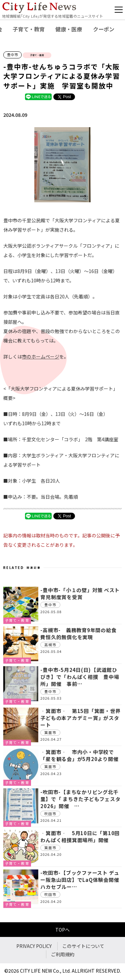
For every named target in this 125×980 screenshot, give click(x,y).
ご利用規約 (63, 954)
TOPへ (62, 930)
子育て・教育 (29, 29)
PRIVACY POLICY (34, 946)
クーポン (104, 29)
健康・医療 (69, 29)
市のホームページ (41, 356)
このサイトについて (83, 946)
